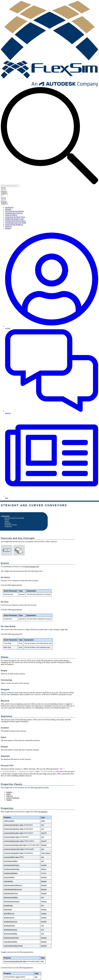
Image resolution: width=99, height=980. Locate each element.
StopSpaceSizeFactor (11, 938)
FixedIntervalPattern (11, 873)
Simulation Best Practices (14, 213)
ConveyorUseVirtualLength (13, 845)
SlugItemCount (9, 918)
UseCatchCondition (11, 942)
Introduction (9, 207)
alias (22, 825)
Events (7, 520)
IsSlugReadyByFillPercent (13, 885)
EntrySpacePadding (11, 861)
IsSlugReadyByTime (11, 893)
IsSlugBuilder (8, 881)
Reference (9, 226)
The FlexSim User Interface (15, 211)
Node (43, 853)
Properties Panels (11, 525)
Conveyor (10, 796)
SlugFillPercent (9, 914)
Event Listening (30, 567)
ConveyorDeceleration (12, 829)
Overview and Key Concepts (14, 518)
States (7, 521)
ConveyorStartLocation (12, 841)
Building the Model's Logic (14, 219)
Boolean (44, 845)
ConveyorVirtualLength (12, 849)
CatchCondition (9, 821)
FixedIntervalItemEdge (12, 869)
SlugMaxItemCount (10, 922)
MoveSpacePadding (11, 897)
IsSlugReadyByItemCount (13, 889)
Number (44, 865)
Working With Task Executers (15, 221)
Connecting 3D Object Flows (15, 217)
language (4, 192)
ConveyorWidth (9, 857)
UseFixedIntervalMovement (13, 946)
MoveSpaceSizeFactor (12, 901)
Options (48, 853)
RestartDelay (8, 905)
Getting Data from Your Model (16, 223)
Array (43, 841)
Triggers (9, 800)
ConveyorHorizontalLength (13, 961)
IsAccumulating (9, 877)
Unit (42, 825)
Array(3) (44, 833)
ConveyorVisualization (12, 853)
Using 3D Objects (11, 215)
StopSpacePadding (11, 934)
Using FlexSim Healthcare (14, 225)
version (3, 188)
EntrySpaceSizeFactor (12, 865)
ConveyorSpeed (9, 837)
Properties (8, 527)
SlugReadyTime (9, 926)
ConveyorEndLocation (11, 833)
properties (44, 812)
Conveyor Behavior (13, 798)
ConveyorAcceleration (11, 825)
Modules (8, 228)
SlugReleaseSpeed (11, 930)
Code (43, 821)
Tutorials (8, 209)
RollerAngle (8, 910)
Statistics (8, 523)
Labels (8, 794)
